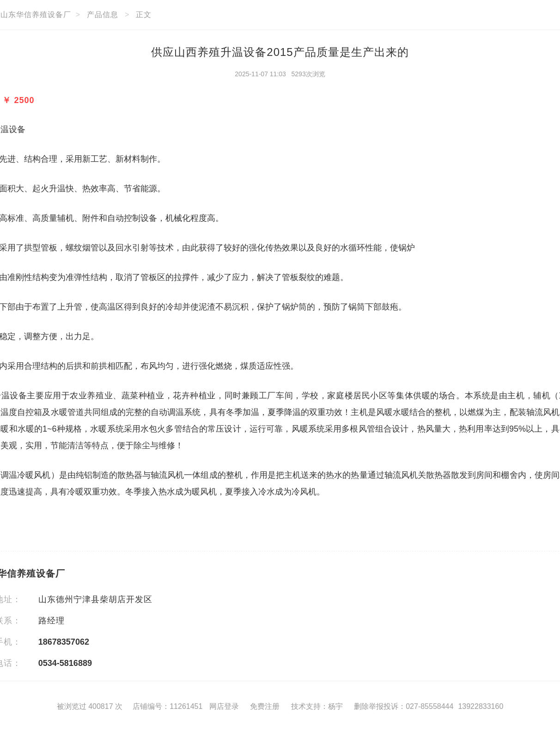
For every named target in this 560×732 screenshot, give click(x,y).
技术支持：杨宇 (317, 706)
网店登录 (224, 706)
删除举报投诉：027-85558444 (404, 706)
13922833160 (481, 706)
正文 (144, 15)
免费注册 (265, 706)
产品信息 (103, 15)
